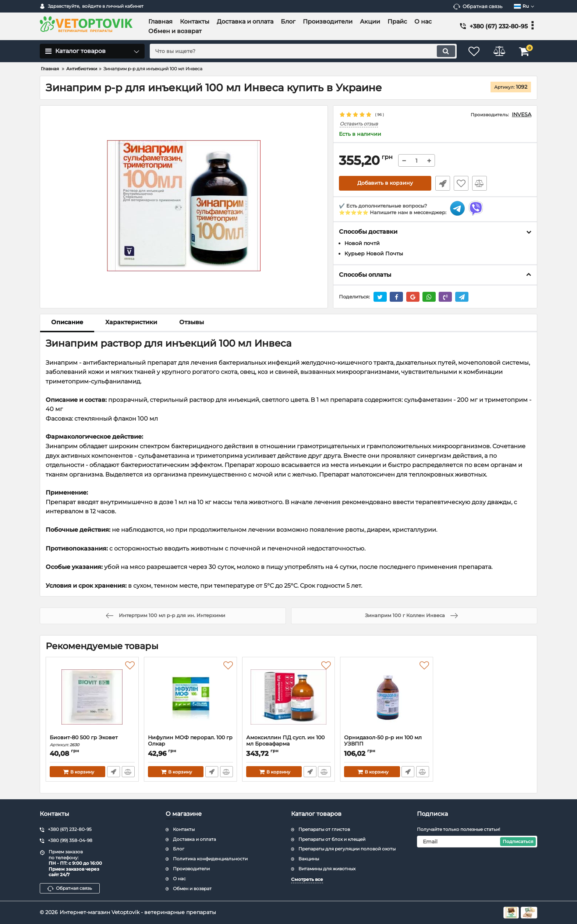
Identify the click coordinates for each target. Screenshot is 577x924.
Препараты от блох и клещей (332, 839)
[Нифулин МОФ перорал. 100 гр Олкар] (190, 698)
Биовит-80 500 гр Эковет (92, 741)
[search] (302, 51)
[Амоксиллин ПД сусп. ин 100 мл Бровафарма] (289, 698)
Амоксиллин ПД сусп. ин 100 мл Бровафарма (289, 744)
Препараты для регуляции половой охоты (347, 849)
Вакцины (309, 859)
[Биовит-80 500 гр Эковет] (92, 698)
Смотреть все (307, 879)
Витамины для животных (327, 869)
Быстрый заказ (442, 183)
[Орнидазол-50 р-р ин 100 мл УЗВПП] (387, 698)
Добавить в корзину (385, 183)
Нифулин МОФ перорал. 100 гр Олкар (190, 744)
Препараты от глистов (324, 829)
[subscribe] (477, 842)
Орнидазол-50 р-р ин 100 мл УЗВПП (387, 744)
